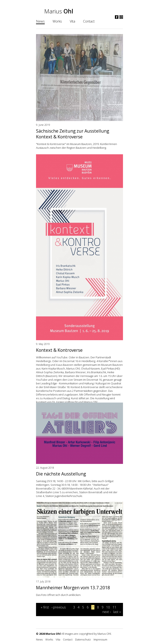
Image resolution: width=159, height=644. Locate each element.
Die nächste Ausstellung (61, 474)
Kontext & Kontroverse (59, 350)
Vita (72, 21)
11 (114, 607)
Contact (89, 21)
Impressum (100, 639)
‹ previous (59, 607)
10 (108, 607)
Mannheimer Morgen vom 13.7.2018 (73, 588)
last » (117, 612)
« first (45, 607)
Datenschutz (83, 639)
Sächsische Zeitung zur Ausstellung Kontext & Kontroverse (73, 134)
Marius (59, 11)
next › (107, 612)
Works (57, 21)
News (40, 21)
